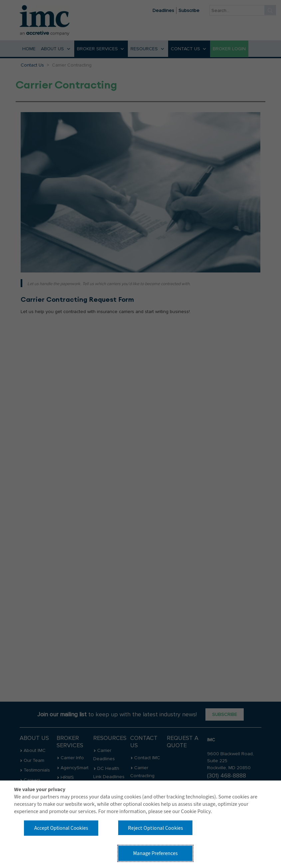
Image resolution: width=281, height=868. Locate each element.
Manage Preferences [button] (155, 853)
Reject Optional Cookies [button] (155, 828)
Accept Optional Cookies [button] (61, 828)
